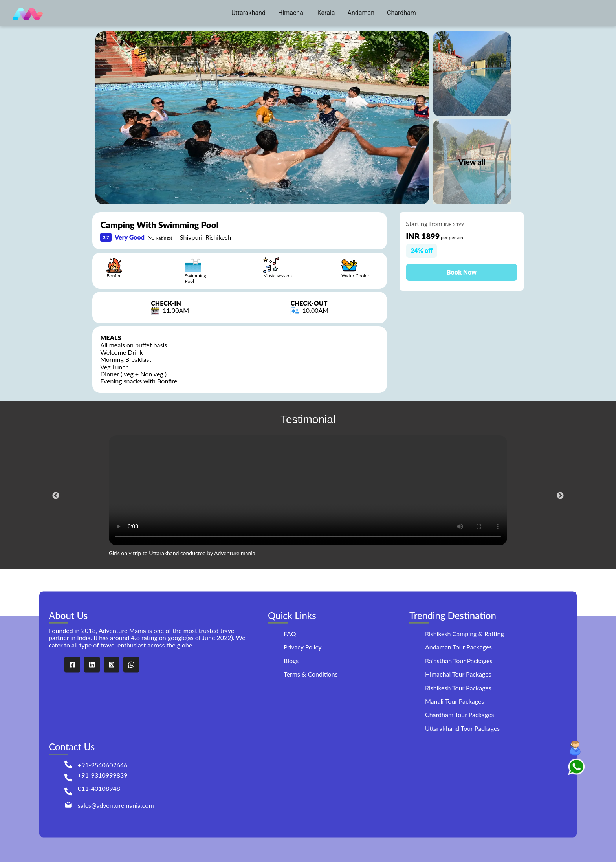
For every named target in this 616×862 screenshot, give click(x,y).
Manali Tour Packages (455, 701)
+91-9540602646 (103, 765)
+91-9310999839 (103, 775)
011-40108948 (99, 789)
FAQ (290, 634)
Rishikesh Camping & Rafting (465, 634)
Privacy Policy (303, 647)
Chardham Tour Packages (459, 715)
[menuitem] (248, 13)
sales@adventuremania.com (116, 805)
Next (560, 496)
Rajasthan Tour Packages (459, 661)
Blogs (291, 661)
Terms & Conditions (311, 675)
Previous (56, 496)
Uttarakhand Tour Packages (462, 728)
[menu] (324, 13)
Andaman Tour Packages (458, 647)
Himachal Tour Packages (458, 674)
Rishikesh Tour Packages (458, 688)
